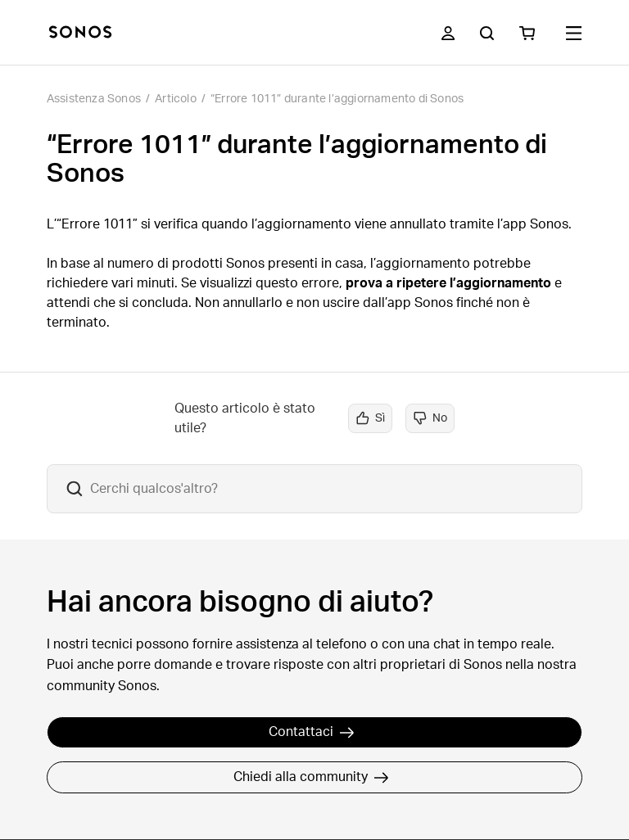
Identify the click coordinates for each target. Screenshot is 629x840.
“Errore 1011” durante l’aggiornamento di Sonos (337, 99)
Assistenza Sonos (94, 99)
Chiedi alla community (311, 777)
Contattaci (312, 732)
